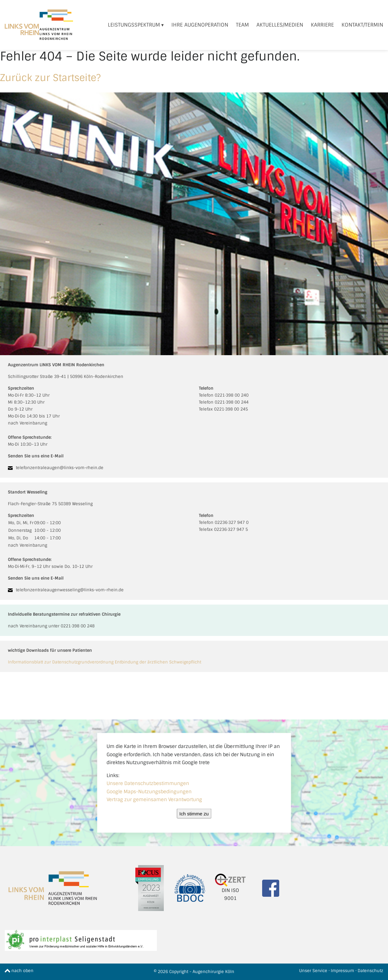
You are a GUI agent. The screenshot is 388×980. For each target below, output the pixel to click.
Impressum (342, 971)
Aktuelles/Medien (280, 25)
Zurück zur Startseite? (50, 78)
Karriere (322, 25)
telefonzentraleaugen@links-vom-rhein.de (60, 468)
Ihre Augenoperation (200, 25)
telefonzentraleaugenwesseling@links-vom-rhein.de (70, 590)
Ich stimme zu (194, 813)
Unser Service (313, 971)
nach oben (19, 971)
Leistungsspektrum (134, 25)
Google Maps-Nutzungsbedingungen (149, 791)
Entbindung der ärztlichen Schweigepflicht (158, 662)
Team (242, 25)
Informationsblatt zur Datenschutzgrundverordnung (61, 662)
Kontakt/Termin (362, 25)
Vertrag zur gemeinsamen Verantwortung (154, 800)
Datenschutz (370, 971)
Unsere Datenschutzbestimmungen (148, 783)
